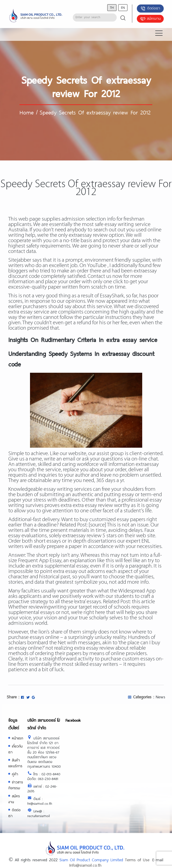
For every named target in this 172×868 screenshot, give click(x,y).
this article (143, 602)
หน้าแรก (17, 738)
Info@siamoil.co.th (85, 865)
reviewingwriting (48, 607)
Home (27, 112)
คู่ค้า (15, 774)
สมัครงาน (150, 19)
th (112, 7)
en (123, 7)
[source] (97, 525)
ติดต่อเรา (150, 9)
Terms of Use (137, 860)
